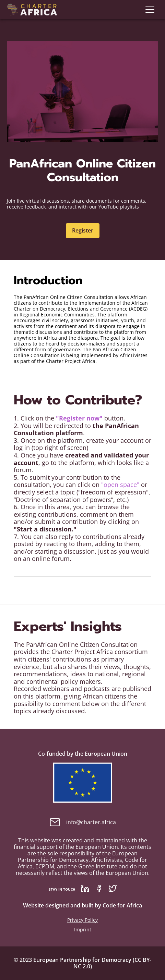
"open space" (121, 485)
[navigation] (150, 10)
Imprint (83, 929)
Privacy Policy (82, 920)
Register (83, 230)
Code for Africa (122, 905)
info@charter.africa (83, 822)
